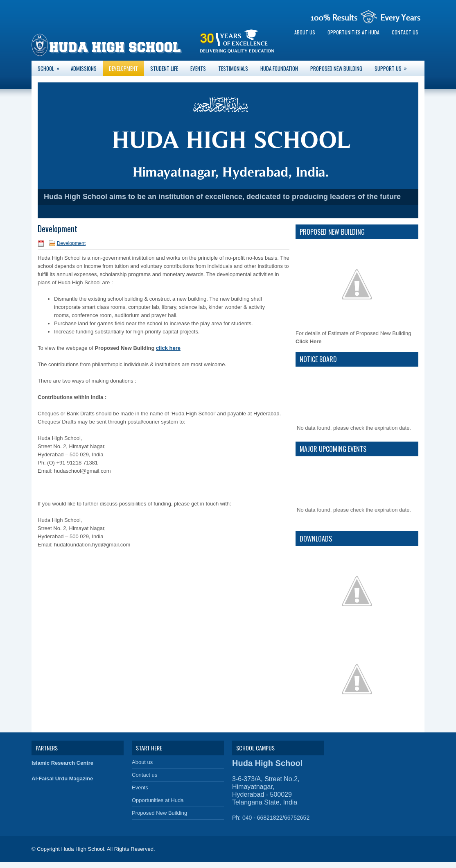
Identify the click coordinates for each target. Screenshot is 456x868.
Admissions (84, 68)
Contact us (405, 32)
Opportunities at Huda (353, 32)
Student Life (164, 68)
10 (260, 212)
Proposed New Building (336, 68)
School (51, 67)
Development (123, 68)
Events (198, 68)
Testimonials (233, 68)
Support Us (393, 67)
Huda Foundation (279, 68)
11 (268, 212)
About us (305, 32)
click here (168, 348)
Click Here (309, 341)
